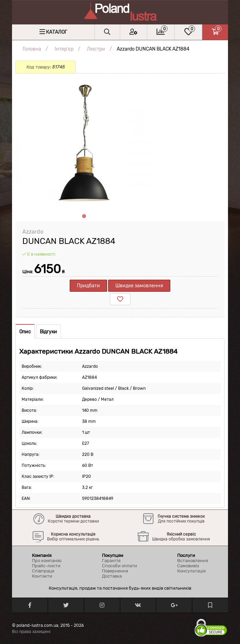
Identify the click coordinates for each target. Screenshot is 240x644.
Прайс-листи (46, 566)
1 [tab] (84, 216)
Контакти (42, 576)
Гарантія (111, 561)
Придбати (88, 286)
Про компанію (47, 561)
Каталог (56, 32)
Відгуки (48, 332)
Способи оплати (119, 566)
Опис (25, 332)
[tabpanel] (84, 142)
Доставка (112, 576)
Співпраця (43, 571)
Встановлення (193, 561)
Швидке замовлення (139, 286)
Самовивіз (188, 566)
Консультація (191, 571)
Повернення (115, 571)
